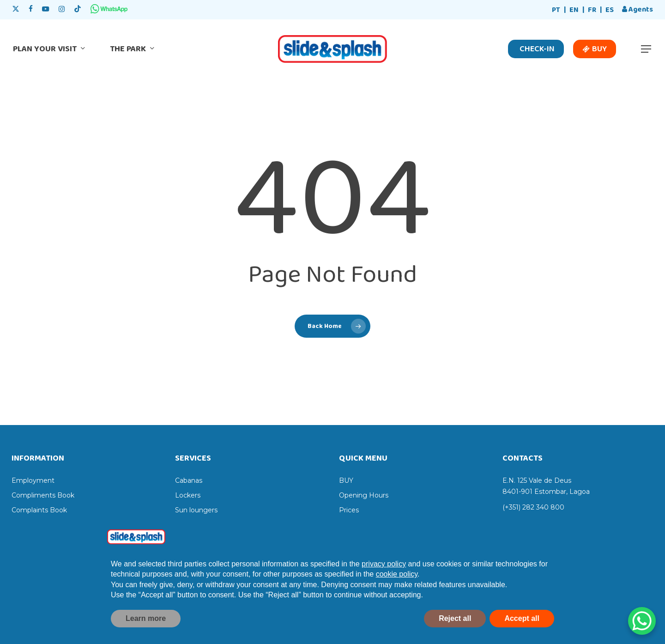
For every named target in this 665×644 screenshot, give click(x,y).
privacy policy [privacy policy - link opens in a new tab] (384, 583)
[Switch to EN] (574, 10)
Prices (349, 510)
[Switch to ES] (610, 10)
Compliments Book (43, 495)
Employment (33, 480)
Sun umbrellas (198, 525)
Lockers (188, 495)
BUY (346, 480)
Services (352, 525)
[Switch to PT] (556, 10)
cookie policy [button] (397, 593)
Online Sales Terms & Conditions (63, 525)
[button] (647, 49)
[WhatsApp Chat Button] (642, 621)
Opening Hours (364, 495)
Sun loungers (196, 510)
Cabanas (189, 480)
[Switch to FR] (592, 10)
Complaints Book (39, 510)
